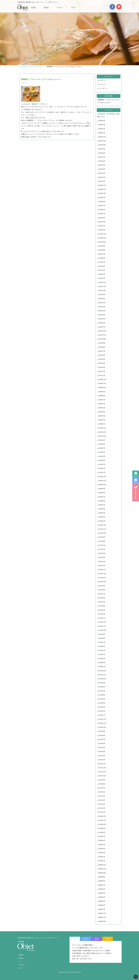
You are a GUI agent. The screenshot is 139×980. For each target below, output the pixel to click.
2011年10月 (102, 776)
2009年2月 (102, 905)
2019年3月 (102, 464)
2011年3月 (102, 804)
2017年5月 (102, 553)
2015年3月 (102, 610)
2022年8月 (102, 299)
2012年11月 (102, 723)
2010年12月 (102, 816)
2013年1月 (102, 715)
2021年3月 (102, 367)
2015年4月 (102, 606)
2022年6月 (102, 307)
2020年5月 (102, 408)
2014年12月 (102, 622)
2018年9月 (102, 489)
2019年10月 (102, 436)
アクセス (60, 8)
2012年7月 (102, 739)
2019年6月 (102, 452)
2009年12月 (102, 865)
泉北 (108, 939)
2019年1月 (102, 472)
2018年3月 (102, 513)
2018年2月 (102, 517)
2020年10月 (102, 388)
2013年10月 (102, 679)
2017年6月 (102, 549)
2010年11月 (102, 820)
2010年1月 (102, 861)
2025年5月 (102, 165)
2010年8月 (102, 832)
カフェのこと (103, 88)
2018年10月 (102, 485)
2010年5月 (102, 845)
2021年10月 (102, 339)
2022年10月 (102, 291)
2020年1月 (102, 424)
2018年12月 (102, 477)
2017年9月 (102, 537)
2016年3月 (102, 562)
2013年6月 (102, 695)
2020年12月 (102, 380)
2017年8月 (102, 541)
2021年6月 (102, 355)
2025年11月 (102, 141)
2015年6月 (102, 598)
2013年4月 (102, 703)
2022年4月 (102, 315)
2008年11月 (102, 917)
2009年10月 (102, 873)
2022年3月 (102, 319)
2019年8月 (102, 444)
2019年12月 (102, 428)
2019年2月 (102, 468)
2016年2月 (102, 566)
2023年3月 (102, 270)
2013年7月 (102, 691)
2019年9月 (102, 440)
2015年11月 (102, 578)
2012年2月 (102, 760)
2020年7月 (102, 400)
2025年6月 (102, 161)
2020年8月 (102, 396)
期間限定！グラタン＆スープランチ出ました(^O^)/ (108, 101)
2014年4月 (102, 655)
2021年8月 (102, 347)
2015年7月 (102, 594)
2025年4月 (102, 169)
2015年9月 (102, 586)
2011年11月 (102, 772)
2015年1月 (102, 618)
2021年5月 (102, 359)
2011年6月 (102, 792)
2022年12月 (102, 282)
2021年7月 (102, 351)
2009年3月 (102, 901)
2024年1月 (102, 230)
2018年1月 (102, 521)
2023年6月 (102, 258)
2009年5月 (102, 893)
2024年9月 (102, 198)
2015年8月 (102, 590)
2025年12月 (102, 137)
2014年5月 (102, 651)
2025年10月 (102, 145)
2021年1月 (102, 375)
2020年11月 (102, 384)
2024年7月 (102, 206)
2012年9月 (102, 731)
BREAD (136, 493)
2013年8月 (102, 687)
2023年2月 (102, 274)
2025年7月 (102, 157)
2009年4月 (102, 897)
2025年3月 (102, 173)
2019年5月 (102, 456)
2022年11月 (102, 287)
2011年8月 (102, 784)
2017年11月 (102, 529)
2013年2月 (102, 711)
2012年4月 (102, 752)
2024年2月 (102, 226)
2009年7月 (102, 885)
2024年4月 (102, 218)
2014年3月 (102, 659)
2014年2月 (102, 663)
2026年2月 (102, 129)
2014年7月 (102, 642)
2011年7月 (102, 788)
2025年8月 (102, 153)
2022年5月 (102, 311)
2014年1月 (102, 667)
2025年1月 (102, 181)
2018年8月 (102, 493)
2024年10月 (102, 193)
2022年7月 (102, 303)
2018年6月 (102, 501)
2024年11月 (102, 189)
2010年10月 (102, 824)
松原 (97, 939)
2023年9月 (102, 246)
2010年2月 (102, 857)
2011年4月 (102, 800)
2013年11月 (102, 675)
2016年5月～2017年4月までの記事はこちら (108, 115)
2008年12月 (102, 913)
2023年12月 (102, 234)
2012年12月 (102, 719)
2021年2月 (102, 371)
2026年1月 (102, 133)
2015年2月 (102, 614)
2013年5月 (102, 699)
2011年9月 (102, 780)
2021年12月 (102, 331)
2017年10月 (102, 533)
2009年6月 (102, 889)
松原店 (136, 476)
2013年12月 (102, 671)
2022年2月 (102, 323)
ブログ (73, 8)
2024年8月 (102, 202)
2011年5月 (102, 796)
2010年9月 (102, 828)
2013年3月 (102, 707)
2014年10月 (102, 630)
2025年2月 (102, 177)
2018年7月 (102, 497)
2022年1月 (102, 327)
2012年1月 (102, 764)
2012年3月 (102, 756)
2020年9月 (102, 392)
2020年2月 (102, 420)
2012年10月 (102, 727)
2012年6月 (102, 744)
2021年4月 (102, 363)
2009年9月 (102, 877)
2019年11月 (102, 432)
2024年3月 (102, 222)
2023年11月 (102, 238)
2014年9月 (102, 634)
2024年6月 (102, 210)
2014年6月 (102, 646)
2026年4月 (102, 121)
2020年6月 (102, 404)
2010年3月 (102, 853)
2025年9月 (102, 149)
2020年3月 (102, 416)
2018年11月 (102, 481)
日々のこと (102, 80)
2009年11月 (102, 869)
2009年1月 (102, 909)
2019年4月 (102, 460)
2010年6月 (102, 841)
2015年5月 (102, 602)
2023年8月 (102, 250)
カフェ (86, 939)
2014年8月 (102, 638)
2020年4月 (102, 412)
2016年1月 (102, 570)
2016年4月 (102, 557)
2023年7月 (102, 254)
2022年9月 (102, 295)
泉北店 (136, 483)
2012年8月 (102, 735)
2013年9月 (102, 683)
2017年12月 (102, 525)
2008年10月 (102, 921)
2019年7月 (102, 448)
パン (20, 962)
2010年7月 (102, 836)
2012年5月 (102, 748)
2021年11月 (102, 335)
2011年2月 (102, 808)
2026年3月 (102, 125)
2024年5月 (102, 214)
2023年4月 (102, 266)
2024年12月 (102, 185)
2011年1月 (102, 812)
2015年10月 (102, 582)
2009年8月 (102, 881)
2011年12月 (102, 768)
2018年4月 (102, 509)
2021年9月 (102, 343)
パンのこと (102, 84)
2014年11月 (102, 626)
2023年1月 (102, 278)
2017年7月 (102, 545)
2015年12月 (102, 574)
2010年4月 (102, 849)
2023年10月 (102, 242)
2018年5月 (102, 505)
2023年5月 (102, 262)
